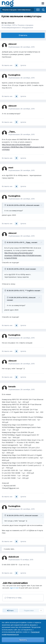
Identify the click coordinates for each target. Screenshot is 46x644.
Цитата (23, 65)
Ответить (23, 35)
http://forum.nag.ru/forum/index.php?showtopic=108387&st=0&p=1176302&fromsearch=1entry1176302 (23, 147)
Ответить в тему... (14, 598)
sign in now (14, 588)
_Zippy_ (12, 132)
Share (10, 610)
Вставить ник (7, 65)
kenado (12, 387)
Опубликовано (21, 47)
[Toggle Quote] (6, 205)
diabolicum (14, 557)
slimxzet (11, 23)
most (11, 168)
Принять (23, 640)
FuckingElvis (14, 75)
